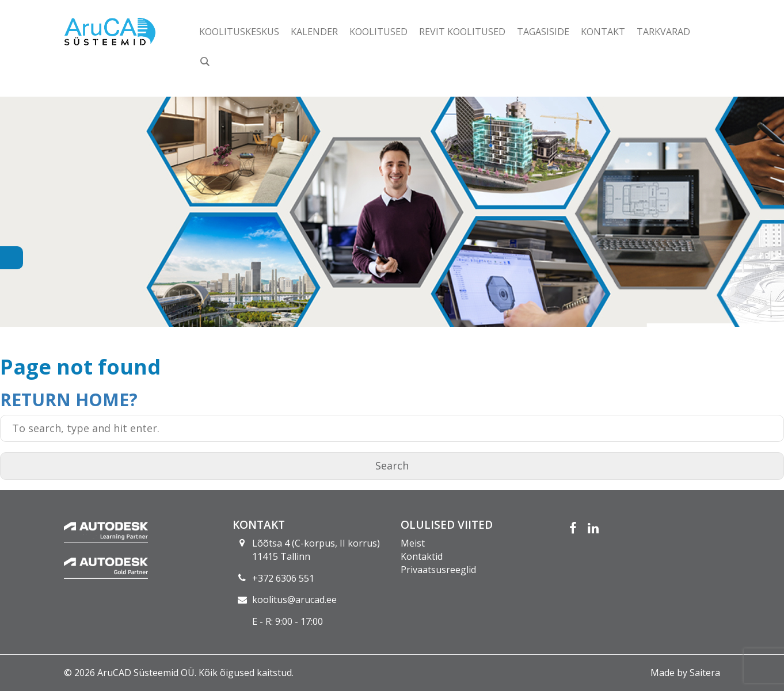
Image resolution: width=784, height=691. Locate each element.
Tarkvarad (663, 32)
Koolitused (378, 32)
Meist (413, 543)
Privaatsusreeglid (438, 570)
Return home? (69, 400)
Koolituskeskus (239, 32)
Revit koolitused (462, 32)
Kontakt (603, 32)
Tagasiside (543, 32)
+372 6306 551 (283, 578)
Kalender (314, 32)
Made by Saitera (685, 673)
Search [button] (392, 465)
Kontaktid (422, 556)
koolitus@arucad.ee (294, 600)
